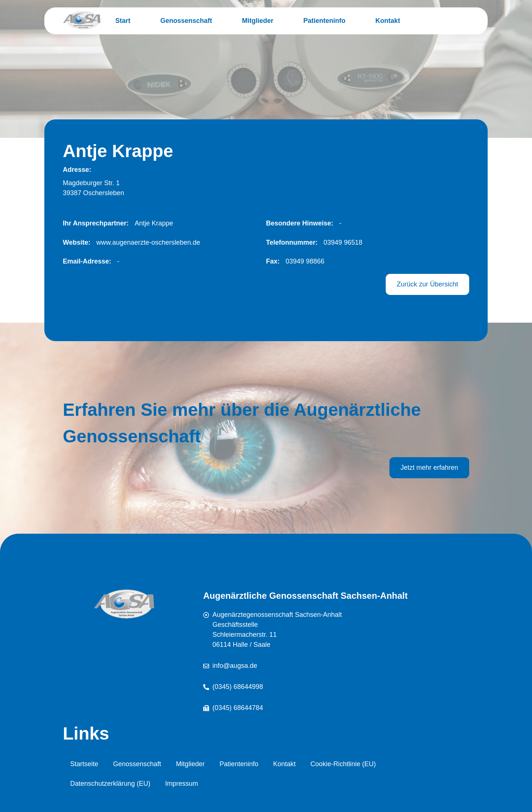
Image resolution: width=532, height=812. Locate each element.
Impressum (182, 784)
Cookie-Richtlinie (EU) (343, 764)
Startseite (84, 764)
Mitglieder (258, 21)
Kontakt (388, 21)
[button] (151, 223)
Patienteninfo (324, 21)
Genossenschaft (186, 21)
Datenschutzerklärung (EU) (110, 784)
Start (123, 21)
